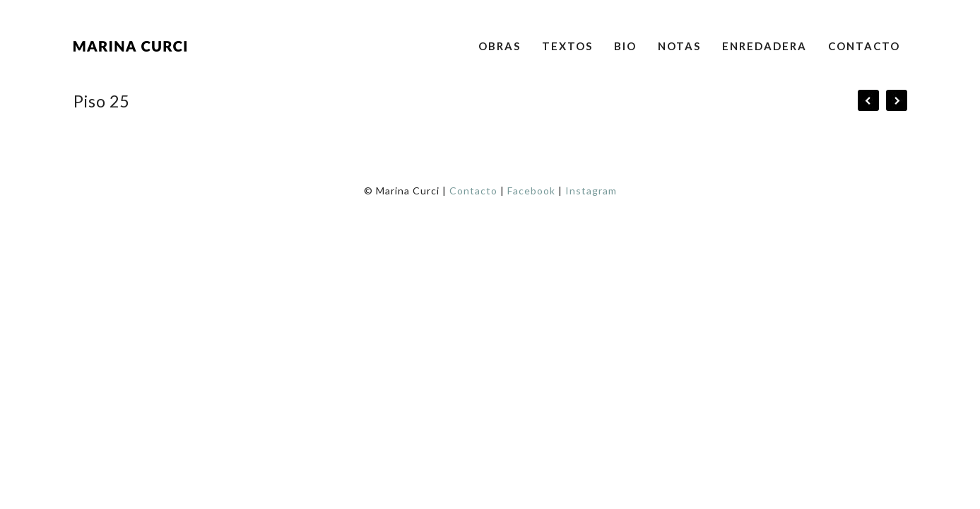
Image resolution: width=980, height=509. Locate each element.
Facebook (531, 191)
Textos (567, 46)
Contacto (864, 46)
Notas (679, 46)
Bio (625, 46)
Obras (500, 46)
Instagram (591, 191)
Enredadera (764, 46)
